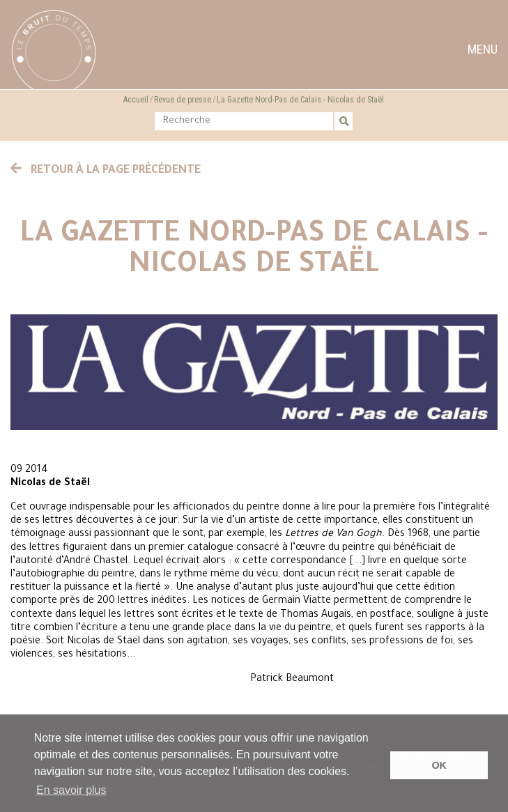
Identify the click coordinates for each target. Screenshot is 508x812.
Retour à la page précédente (106, 171)
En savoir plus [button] (71, 790)
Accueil (136, 100)
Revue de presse (183, 100)
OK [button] (439, 765)
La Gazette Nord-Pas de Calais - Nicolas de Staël (300, 100)
